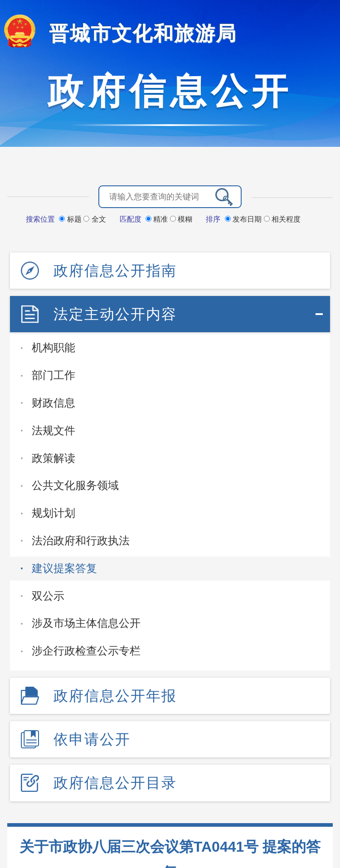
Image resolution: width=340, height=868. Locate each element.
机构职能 (53, 347)
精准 (158, 219)
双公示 (48, 596)
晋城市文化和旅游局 (143, 33)
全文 (95, 219)
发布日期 (244, 219)
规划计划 (53, 513)
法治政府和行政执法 (81, 541)
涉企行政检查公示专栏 (86, 651)
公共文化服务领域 (75, 485)
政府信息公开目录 (115, 783)
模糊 (181, 219)
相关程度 (282, 219)
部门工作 (53, 375)
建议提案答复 (64, 568)
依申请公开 (92, 739)
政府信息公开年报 (115, 696)
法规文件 (53, 430)
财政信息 (53, 403)
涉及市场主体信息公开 (86, 623)
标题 (71, 219)
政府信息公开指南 (115, 271)
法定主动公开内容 (115, 314)
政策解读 (53, 458)
